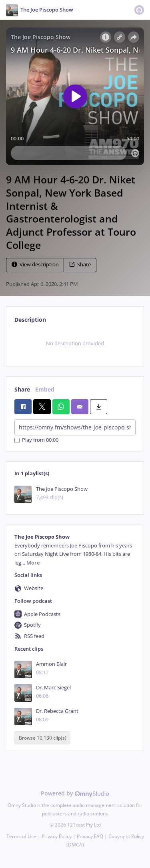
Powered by (75, 793)
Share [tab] (22, 389)
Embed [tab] (45, 389)
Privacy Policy (57, 836)
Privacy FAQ (90, 836)
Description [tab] (30, 320)
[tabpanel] (75, 344)
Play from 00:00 (36, 440)
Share (80, 265)
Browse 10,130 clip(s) (43, 738)
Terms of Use (21, 836)
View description (35, 265)
